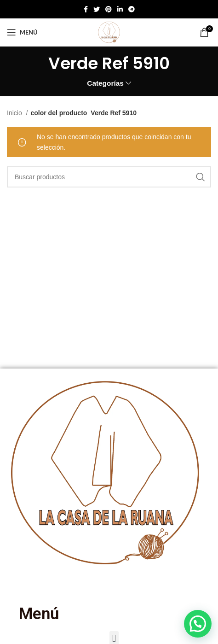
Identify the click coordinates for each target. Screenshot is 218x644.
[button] (198, 624)
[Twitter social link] (97, 9)
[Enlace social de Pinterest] (109, 9)
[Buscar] (109, 177)
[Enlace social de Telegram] (132, 9)
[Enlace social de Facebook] (86, 9)
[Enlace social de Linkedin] (120, 9)
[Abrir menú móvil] (22, 32)
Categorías (105, 83)
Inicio (15, 113)
